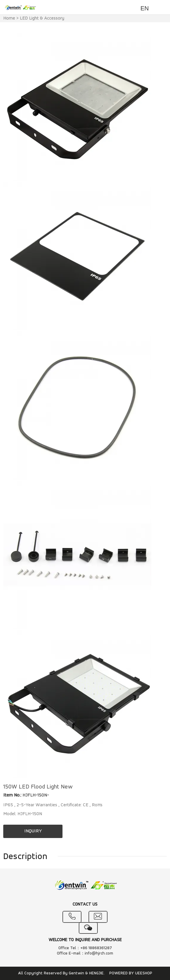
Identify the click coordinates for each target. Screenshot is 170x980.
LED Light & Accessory (42, 18)
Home (9, 18)
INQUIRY (33, 831)
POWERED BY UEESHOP (131, 973)
